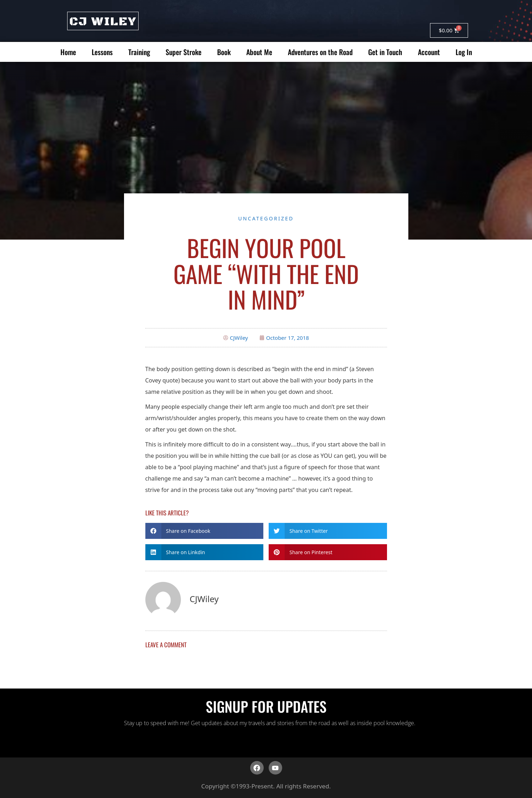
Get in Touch (385, 52)
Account (429, 52)
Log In (464, 52)
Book (224, 52)
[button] (205, 531)
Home (68, 52)
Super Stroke (184, 52)
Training (139, 52)
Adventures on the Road (320, 52)
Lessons (102, 52)
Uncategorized (266, 218)
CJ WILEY (103, 22)
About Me (259, 52)
